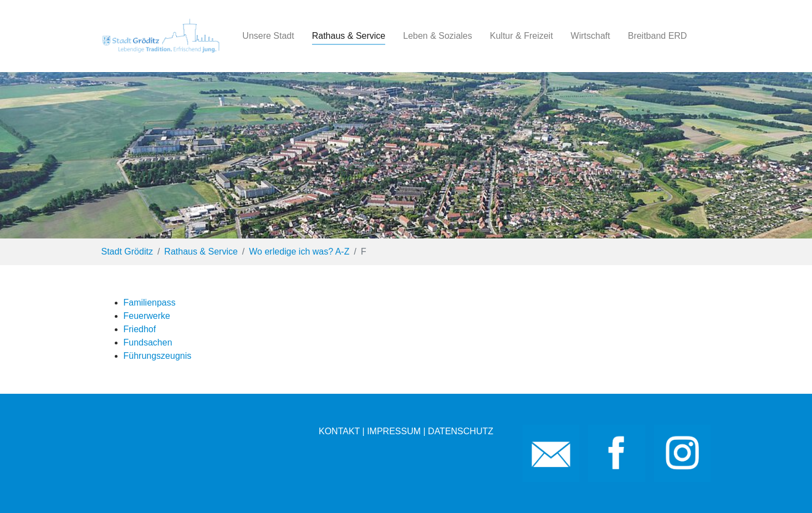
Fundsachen (148, 342)
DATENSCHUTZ (461, 431)
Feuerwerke (147, 316)
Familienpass (150, 303)
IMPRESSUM (394, 431)
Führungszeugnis (158, 356)
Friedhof (140, 329)
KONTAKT (339, 431)
